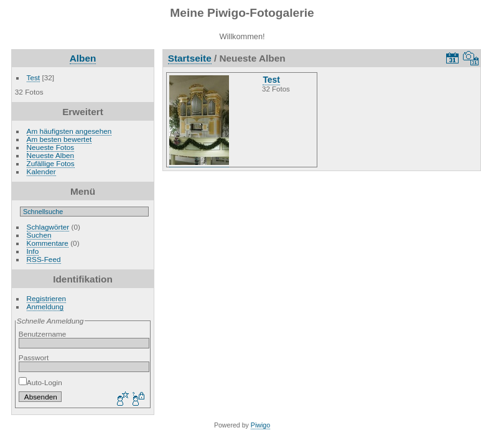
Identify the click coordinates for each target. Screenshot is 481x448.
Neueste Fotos (51, 147)
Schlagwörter (48, 227)
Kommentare (48, 243)
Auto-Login (40, 382)
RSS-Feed (44, 259)
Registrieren (46, 298)
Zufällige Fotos (51, 163)
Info (33, 251)
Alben (83, 58)
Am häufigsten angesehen (69, 131)
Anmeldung (45, 306)
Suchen (39, 235)
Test (34, 77)
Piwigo (260, 425)
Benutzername (43, 334)
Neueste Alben (51, 155)
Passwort (34, 357)
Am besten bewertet (59, 139)
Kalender (41, 171)
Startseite (190, 58)
